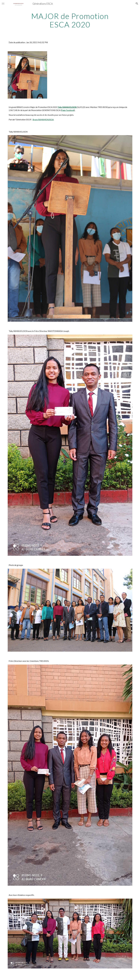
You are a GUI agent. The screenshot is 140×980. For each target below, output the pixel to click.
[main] (70, 20)
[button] (3, 4)
